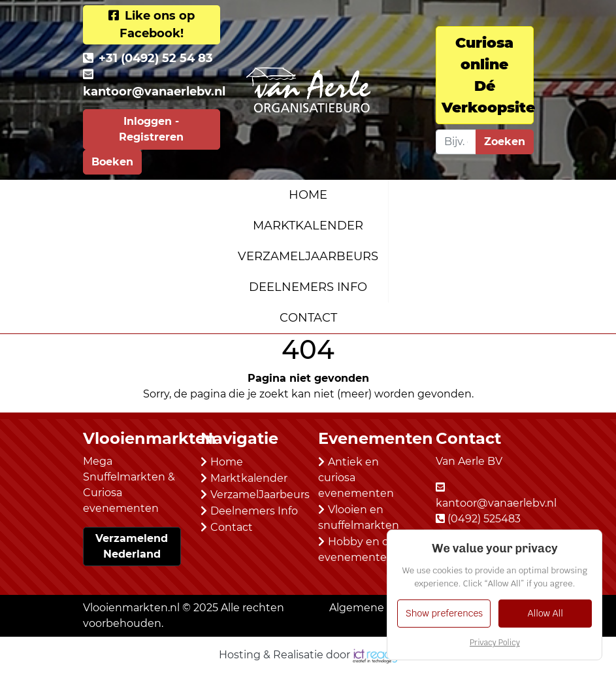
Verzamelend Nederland (132, 546)
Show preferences (444, 613)
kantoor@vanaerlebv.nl (154, 92)
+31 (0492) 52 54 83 (156, 58)
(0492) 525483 (484, 519)
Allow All (545, 613)
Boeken (112, 162)
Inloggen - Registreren (151, 129)
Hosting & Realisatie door (308, 655)
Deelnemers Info (308, 287)
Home (308, 195)
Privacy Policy (495, 643)
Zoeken (505, 142)
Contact (308, 318)
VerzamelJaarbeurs (308, 256)
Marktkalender (308, 226)
